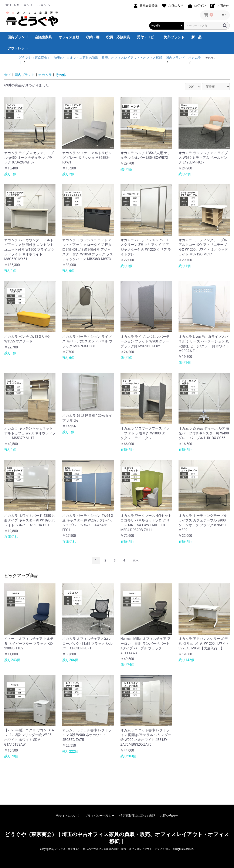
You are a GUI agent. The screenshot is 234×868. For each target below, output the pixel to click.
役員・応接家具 (118, 37)
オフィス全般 (69, 37)
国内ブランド (18, 37)
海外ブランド (174, 37)
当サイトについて (68, 816)
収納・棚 (93, 37)
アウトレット (18, 48)
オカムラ (45, 75)
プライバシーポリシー (100, 816)
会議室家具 (43, 37)
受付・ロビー (147, 37)
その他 (60, 75)
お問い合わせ (169, 816)
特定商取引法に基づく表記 (137, 816)
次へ (136, 560)
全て (8, 75)
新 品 (196, 37)
